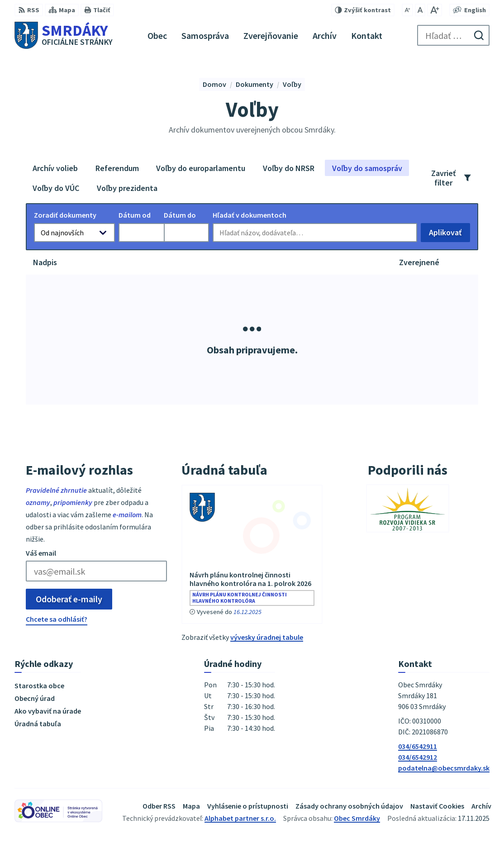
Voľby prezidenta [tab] (127, 188)
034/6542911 (418, 746)
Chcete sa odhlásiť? (57, 619)
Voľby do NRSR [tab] (289, 168)
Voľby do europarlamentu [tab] (201, 168)
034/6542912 (418, 757)
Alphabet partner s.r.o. (240, 818)
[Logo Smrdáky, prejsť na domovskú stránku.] (64, 35)
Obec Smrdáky (357, 818)
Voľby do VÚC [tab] (56, 188)
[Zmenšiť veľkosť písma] (407, 10)
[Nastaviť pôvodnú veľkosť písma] (420, 10)
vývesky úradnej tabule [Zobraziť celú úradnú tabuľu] (267, 637)
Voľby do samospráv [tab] (367, 168)
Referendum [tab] (117, 168)
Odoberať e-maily (69, 599)
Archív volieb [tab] (55, 168)
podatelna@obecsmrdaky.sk (444, 768)
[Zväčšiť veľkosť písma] (435, 10)
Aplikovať (449, 235)
